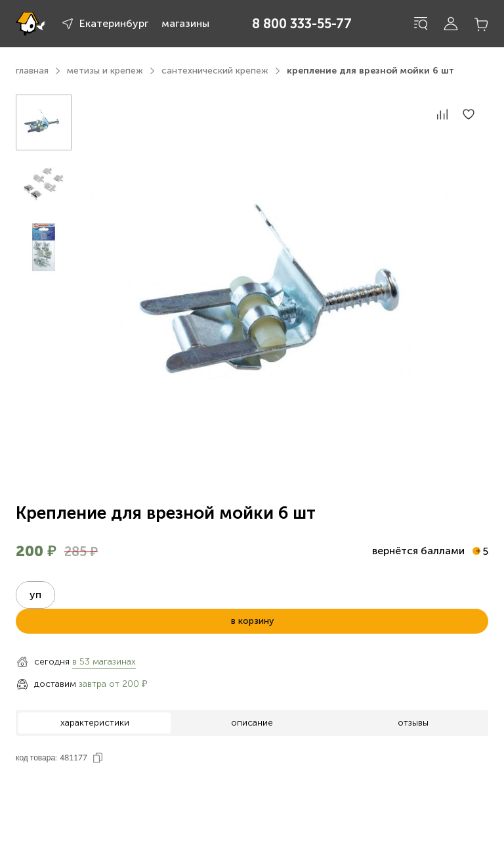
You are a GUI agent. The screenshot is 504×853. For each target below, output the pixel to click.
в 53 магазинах (104, 662)
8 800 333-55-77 (302, 24)
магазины (185, 23)
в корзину (252, 621)
